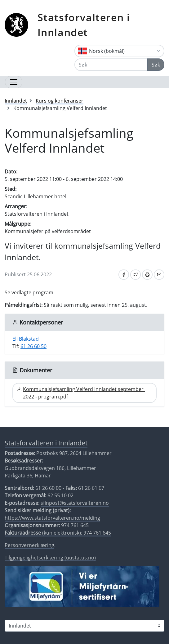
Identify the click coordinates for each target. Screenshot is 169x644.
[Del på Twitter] (136, 275)
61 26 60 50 (33, 346)
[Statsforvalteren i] (84, 626)
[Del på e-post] (159, 275)
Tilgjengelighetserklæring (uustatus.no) (50, 558)
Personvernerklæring (29, 545)
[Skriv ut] (147, 275)
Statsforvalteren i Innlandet (84, 25)
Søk (156, 65)
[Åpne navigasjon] (14, 82)
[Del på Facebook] (124, 275)
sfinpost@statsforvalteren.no (75, 503)
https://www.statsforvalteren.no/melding (52, 518)
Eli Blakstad (26, 339)
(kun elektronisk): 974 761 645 (58, 533)
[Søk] (111, 65)
